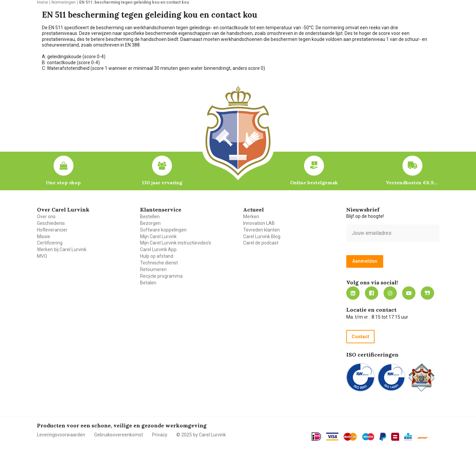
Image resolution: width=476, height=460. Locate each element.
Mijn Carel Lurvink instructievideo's (176, 243)
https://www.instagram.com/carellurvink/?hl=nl (390, 293)
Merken (251, 217)
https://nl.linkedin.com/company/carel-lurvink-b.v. (353, 293)
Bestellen (150, 217)
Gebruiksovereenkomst (119, 435)
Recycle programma (161, 276)
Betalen (148, 283)
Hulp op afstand (157, 256)
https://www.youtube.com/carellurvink (409, 293)
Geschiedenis (51, 223)
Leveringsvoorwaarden (61, 435)
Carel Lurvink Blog (262, 236)
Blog (427, 293)
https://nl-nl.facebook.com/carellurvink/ (372, 293)
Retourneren (153, 269)
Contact (360, 337)
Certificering (50, 243)
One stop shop (63, 183)
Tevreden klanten (261, 230)
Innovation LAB (259, 223)
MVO (42, 256)
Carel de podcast (261, 243)
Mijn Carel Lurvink (158, 236)
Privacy (160, 435)
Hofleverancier (52, 230)
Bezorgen (150, 223)
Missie (44, 236)
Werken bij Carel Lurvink (62, 249)
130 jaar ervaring (162, 183)
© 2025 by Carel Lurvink (201, 435)
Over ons (46, 217)
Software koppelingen (163, 230)
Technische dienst (159, 263)
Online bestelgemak (314, 183)
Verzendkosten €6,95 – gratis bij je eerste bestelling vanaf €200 (412, 183)
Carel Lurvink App (158, 249)
